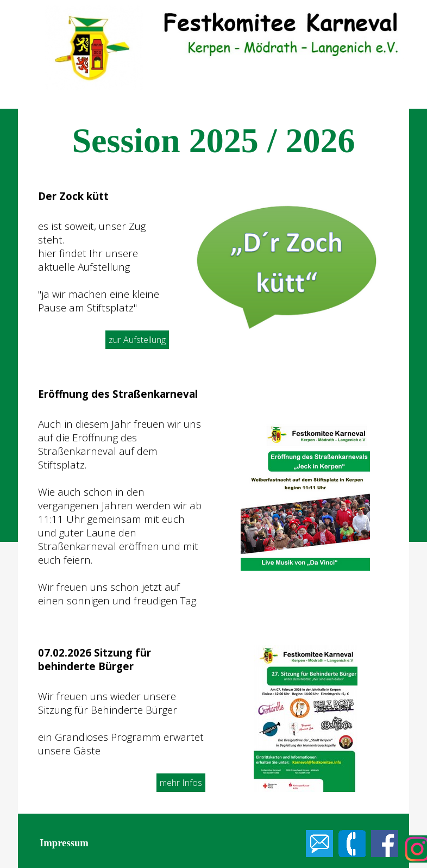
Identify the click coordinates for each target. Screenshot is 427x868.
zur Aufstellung (137, 340)
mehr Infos (181, 783)
